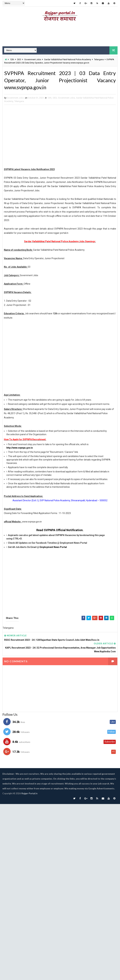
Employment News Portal (53, 547)
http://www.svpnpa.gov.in (20, 448)
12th (12, 59)
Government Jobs (33, 59)
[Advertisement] (59, 137)
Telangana (99, 59)
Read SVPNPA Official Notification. (60, 530)
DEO (19, 59)
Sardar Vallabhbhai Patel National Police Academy (68, 59)
